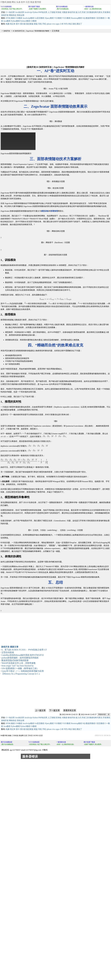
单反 (70, 24)
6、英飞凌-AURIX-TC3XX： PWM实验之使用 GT (24, 650)
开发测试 (106, 12)
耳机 (40, 24)
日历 (28, 2)
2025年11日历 (38, 736)
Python (35, 12)
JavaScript (28, 12)
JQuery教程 (49, 18)
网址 (14, 2)
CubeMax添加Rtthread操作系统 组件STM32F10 (23, 655)
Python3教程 (25, 21)
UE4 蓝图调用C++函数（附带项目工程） (20, 668)
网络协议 (13, 15)
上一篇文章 (40, 710)
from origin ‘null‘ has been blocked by (18, 666)
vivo (54, 24)
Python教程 (15, 21)
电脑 (8, 24)
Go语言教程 (39, 18)
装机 (74, 24)
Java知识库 (20, 12)
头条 (18, 2)
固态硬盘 (30, 24)
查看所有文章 (70, 710)
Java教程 (7, 21)
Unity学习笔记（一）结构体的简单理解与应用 (23, 671)
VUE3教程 (66, 18)
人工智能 (51, 12)
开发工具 (85, 12)
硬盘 (36, 24)
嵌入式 (78, 12)
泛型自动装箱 (8, 652)
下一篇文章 (54, 710)
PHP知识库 (43, 12)
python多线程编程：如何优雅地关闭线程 (20, 658)
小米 (62, 24)
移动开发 (71, 12)
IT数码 (4, 2)
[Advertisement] (55, 49)
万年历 (30, 736)
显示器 (23, 24)
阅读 (32, 2)
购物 (9, 2)
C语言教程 (100, 18)
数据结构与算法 (96, 12)
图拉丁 (79, 24)
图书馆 (38, 2)
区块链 (58, 12)
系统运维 (21, 15)
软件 (23, 2)
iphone (49, 24)
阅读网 (21, 736)
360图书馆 (4, 736)
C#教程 (34, 21)
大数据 (64, 12)
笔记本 (13, 24)
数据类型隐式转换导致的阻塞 (15, 660)
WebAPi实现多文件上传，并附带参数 (19, 663)
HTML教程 (10, 18)
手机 (44, 24)
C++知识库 (10, 12)
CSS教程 (19, 18)
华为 (66, 24)
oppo (58, 24)
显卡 (18, 24)
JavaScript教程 (28, 18)
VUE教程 (58, 18)
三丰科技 (15, 736)
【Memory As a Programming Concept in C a (21, 674)
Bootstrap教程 (76, 18)
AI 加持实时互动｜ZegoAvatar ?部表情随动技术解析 (31, 31)
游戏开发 (5, 15)
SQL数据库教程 (89, 18)
